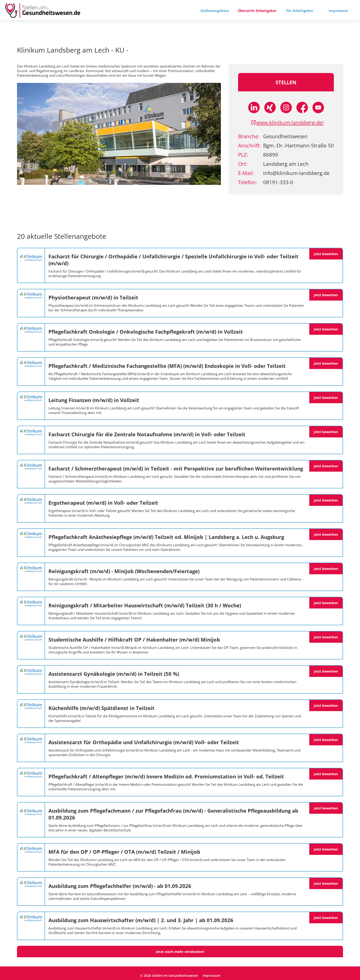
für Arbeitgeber (300, 11)
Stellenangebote (215, 11)
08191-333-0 (278, 182)
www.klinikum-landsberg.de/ (287, 122)
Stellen (286, 82)
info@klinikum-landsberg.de (296, 173)
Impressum (339, 11)
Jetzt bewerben (326, 254)
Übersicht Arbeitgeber (257, 11)
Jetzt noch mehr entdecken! (180, 952)
